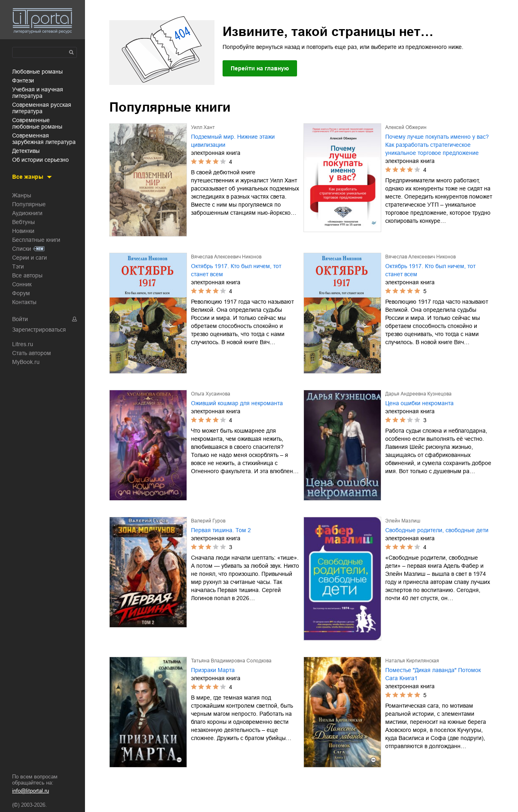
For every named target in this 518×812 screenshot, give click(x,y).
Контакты (24, 302)
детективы (26, 151)
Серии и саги (30, 258)
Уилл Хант (203, 127)
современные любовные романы (37, 123)
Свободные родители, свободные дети (437, 530)
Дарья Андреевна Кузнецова (418, 394)
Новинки (23, 231)
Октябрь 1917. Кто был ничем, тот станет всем (236, 270)
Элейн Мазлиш (403, 521)
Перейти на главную (260, 68)
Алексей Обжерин (406, 127)
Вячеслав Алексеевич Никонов (226, 257)
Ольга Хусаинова (211, 394)
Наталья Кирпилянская (412, 661)
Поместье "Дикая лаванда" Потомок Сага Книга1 (433, 674)
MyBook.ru (26, 362)
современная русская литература (42, 108)
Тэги (18, 266)
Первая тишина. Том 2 (221, 530)
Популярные (29, 204)
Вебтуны (23, 222)
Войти (20, 319)
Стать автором (32, 353)
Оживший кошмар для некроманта (237, 403)
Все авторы (27, 275)
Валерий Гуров (208, 521)
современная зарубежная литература (44, 139)
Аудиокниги (27, 213)
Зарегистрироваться (39, 330)
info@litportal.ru (31, 791)
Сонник (22, 284)
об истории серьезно (40, 160)
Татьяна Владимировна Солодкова (231, 661)
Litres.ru (23, 344)
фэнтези (23, 80)
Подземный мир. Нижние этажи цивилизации (233, 141)
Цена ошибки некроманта (419, 403)
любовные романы (37, 72)
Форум (21, 293)
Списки (22, 249)
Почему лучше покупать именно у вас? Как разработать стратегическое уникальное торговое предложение (437, 145)
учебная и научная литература (38, 93)
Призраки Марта (213, 670)
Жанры (22, 195)
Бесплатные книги (36, 240)
